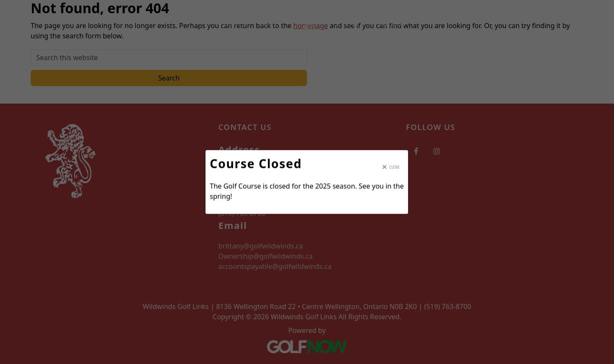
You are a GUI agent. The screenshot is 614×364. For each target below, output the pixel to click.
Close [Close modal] (394, 167)
